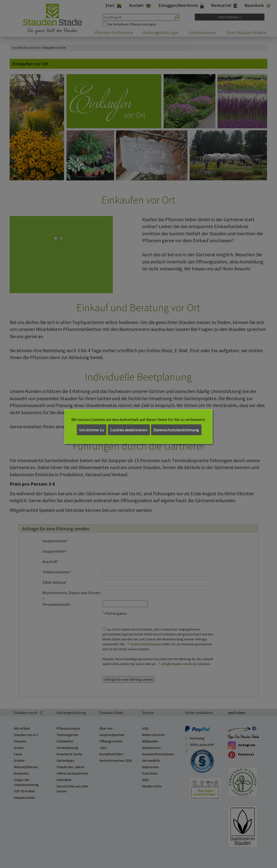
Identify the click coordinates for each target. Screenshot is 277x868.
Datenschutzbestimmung (176, 430)
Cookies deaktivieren (129, 430)
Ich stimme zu (92, 430)
